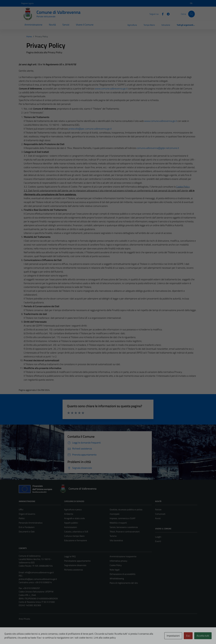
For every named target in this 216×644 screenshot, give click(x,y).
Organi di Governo (27, 514)
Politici (22, 518)
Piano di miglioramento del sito (124, 583)
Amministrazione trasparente (123, 556)
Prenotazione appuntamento (77, 561)
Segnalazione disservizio (75, 565)
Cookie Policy (183, 187)
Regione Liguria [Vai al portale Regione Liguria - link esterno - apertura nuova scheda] (27, 3)
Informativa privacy (118, 561)
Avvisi (158, 518)
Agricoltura (132, 25)
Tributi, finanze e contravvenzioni (125, 532)
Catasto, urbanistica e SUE (76, 532)
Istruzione (166, 25)
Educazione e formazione (76, 540)
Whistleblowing (117, 578)
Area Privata (24, 619)
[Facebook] (162, 14)
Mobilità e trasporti (118, 523)
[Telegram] (167, 14)
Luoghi (158, 537)
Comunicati (160, 514)
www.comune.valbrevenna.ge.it (111, 89)
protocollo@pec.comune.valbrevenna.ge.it (90, 129)
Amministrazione (33, 25)
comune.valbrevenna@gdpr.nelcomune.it (158, 148)
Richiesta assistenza (73, 570)
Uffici (21, 509)
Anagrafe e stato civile (74, 518)
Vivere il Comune (85, 25)
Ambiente (69, 514)
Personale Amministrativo (31, 523)
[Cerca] (191, 14)
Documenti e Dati (27, 532)
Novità (52, 25)
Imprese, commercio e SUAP (122, 518)
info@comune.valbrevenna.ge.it (39, 572)
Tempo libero (149, 25)
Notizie (158, 509)
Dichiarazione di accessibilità (122, 574)
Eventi (158, 541)
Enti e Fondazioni (27, 527)
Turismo (113, 536)
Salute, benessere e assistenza (124, 527)
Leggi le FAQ (70, 556)
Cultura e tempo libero (74, 536)
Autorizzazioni (71, 527)
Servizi (66, 25)
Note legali (115, 570)
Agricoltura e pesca (73, 509)
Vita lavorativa (116, 540)
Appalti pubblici (71, 523)
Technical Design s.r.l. (37, 636)
